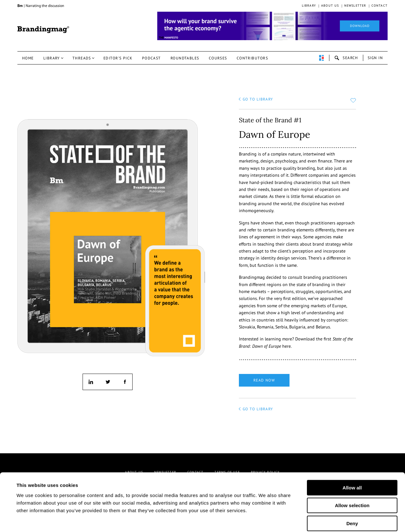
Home (28, 58)
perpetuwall (321, 58)
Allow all (352, 456)
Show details (313, 520)
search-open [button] (346, 58)
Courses (218, 58)
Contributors (252, 58)
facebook (124, 382)
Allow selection (352, 474)
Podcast (152, 58)
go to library (258, 99)
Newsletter (355, 6)
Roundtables (185, 58)
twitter (108, 382)
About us (330, 6)
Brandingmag (43, 30)
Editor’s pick (118, 58)
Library (309, 6)
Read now (264, 380)
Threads (82, 58)
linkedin (91, 382)
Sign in (375, 58)
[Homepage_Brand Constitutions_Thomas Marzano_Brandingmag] (272, 26)
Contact (380, 6)
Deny (352, 492)
